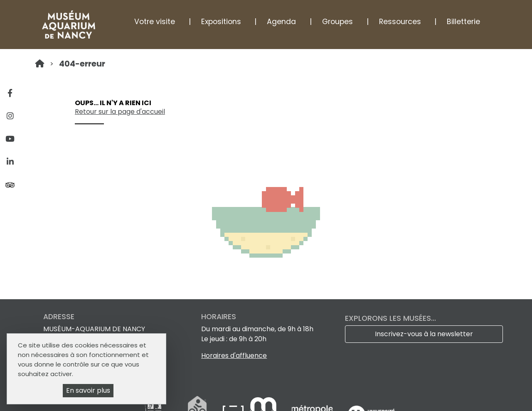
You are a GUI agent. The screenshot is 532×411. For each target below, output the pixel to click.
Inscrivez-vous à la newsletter (424, 334)
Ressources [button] (400, 22)
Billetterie (463, 22)
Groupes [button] (337, 22)
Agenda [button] (281, 22)
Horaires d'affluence (234, 356)
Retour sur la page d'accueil (120, 112)
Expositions (221, 22)
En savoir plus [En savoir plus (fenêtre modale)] (88, 390)
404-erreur (82, 64)
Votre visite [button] (155, 22)
